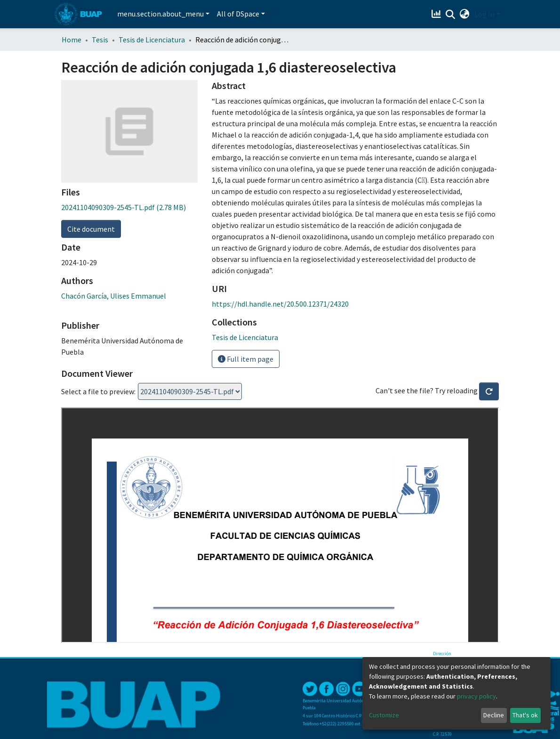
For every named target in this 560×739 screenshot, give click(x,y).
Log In (484, 14)
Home (72, 40)
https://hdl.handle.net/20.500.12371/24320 (280, 304)
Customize (384, 715)
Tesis (100, 40)
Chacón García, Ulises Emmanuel (114, 296)
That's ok (525, 715)
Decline (494, 715)
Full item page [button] (246, 359)
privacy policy (476, 696)
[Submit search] (451, 15)
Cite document (91, 229)
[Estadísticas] (437, 14)
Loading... (190, 391)
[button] (465, 14)
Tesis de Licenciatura (152, 40)
